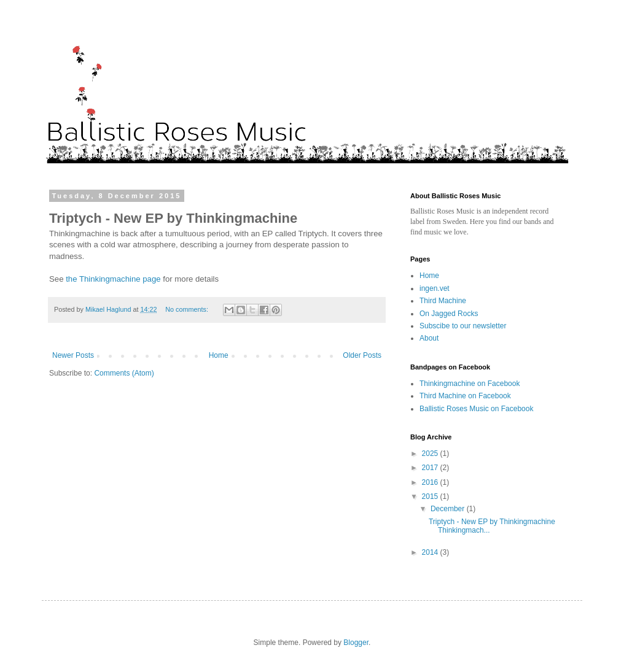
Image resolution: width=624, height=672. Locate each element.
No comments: (188, 309)
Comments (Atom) (124, 373)
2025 (431, 454)
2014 (431, 552)
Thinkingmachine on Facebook (470, 384)
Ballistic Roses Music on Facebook (476, 409)
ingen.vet (435, 288)
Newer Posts (73, 355)
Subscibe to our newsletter (463, 326)
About (429, 338)
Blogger (356, 643)
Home (219, 355)
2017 (431, 468)
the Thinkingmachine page (113, 279)
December (449, 509)
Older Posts (362, 355)
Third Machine (443, 301)
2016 (431, 482)
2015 (431, 496)
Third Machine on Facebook (465, 396)
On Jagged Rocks (449, 314)
